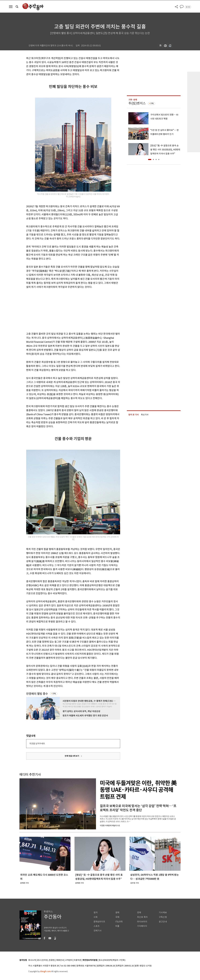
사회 (96, 917)
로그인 (188, 7)
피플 (117, 926)
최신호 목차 (142, 917)
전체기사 (98, 931)
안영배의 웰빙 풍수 (37, 694)
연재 (139, 913)
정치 (96, 913)
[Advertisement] (66, 310)
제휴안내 (60, 960)
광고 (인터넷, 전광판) (46, 960)
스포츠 (97, 926)
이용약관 (77, 960)
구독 (54, 694)
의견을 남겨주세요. (37, 744)
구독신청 (163, 917)
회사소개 (32, 960)
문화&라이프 (99, 922)
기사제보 (163, 913)
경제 (117, 913)
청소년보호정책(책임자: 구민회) (112, 960)
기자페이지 (142, 926)
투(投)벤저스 (137, 103)
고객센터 (69, 960)
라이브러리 (142, 922)
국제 (117, 917)
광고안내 (163, 922)
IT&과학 (119, 922)
